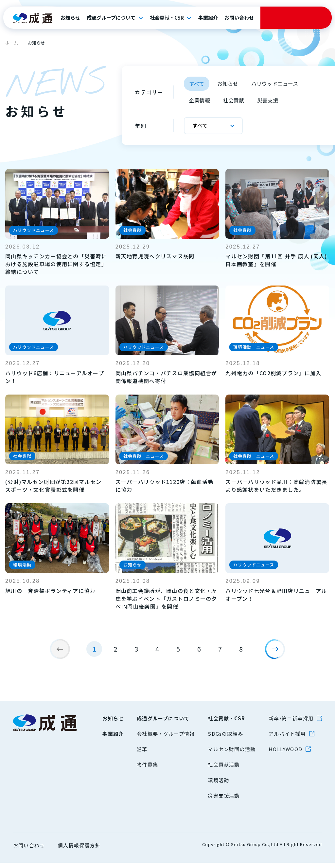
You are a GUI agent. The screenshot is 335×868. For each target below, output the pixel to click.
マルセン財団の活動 (232, 754)
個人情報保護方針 (79, 850)
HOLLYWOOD (285, 754)
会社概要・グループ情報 (166, 739)
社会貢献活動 (224, 770)
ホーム (12, 43)
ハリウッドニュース (275, 83)
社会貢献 (234, 100)
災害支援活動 (224, 800)
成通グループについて (111, 18)
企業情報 (200, 100)
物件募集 (147, 770)
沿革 (142, 754)
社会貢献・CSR (167, 18)
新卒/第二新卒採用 (291, 723)
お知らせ (70, 18)
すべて (197, 83)
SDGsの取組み (225, 739)
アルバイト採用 (287, 739)
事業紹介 (208, 18)
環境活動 (218, 785)
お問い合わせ (239, 18)
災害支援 (268, 100)
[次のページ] (277, 652)
